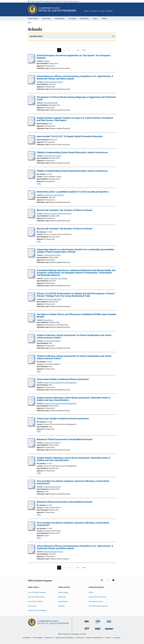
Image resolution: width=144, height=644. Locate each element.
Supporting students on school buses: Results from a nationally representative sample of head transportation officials (75, 251)
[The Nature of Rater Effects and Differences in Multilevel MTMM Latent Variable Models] (32, 322)
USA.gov (108, 638)
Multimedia (62, 597)
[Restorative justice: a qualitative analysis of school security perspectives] (32, 199)
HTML (39, 184)
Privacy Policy (49, 638)
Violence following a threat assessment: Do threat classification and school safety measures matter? (74, 336)
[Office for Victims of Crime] (98, 630)
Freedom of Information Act (95, 638)
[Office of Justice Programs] (32, 9)
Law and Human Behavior (52, 341)
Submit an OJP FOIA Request (37, 610)
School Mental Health (50, 103)
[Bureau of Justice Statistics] (98, 624)
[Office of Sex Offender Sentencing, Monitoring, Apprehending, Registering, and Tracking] (109, 630)
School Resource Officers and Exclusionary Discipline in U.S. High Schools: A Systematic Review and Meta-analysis (75, 77)
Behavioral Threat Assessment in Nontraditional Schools (65, 439)
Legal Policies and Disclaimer (65, 638)
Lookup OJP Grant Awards (97, 597)
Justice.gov (117, 638)
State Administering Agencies (98, 606)
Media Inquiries (63, 592)
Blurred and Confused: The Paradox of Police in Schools (64, 210)
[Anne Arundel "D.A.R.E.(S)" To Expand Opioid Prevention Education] (32, 144)
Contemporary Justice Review (53, 195)
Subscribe (109, 11)
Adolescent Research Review (53, 82)
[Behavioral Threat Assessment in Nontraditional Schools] (32, 447)
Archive (91, 592)
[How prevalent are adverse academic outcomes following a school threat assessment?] (32, 489)
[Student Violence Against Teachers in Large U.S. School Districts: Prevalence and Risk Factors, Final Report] (32, 125)
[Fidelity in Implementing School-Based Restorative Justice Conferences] (32, 160)
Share (116, 12)
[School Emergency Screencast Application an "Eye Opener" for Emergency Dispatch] (32, 63)
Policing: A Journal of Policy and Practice (57, 214)
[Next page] (85, 50)
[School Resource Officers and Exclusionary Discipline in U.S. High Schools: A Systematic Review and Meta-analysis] (32, 84)
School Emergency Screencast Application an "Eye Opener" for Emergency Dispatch (74, 57)
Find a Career (32, 606)
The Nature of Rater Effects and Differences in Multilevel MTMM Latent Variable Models (76, 316)
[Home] (57, 10)
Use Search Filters (36, 36)
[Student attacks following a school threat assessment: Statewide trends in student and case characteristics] (32, 405)
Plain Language (38, 638)
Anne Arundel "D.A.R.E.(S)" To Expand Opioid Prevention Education (70, 136)
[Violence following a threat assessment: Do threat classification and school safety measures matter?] (32, 343)
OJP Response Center (96, 601)
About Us (87, 11)
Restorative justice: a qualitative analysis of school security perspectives (73, 192)
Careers (102, 11)
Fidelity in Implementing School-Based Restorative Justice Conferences (72, 152)
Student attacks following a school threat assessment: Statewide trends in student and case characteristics (73, 399)
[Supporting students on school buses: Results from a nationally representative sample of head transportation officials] (32, 257)
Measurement (48, 320)
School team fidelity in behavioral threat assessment (63, 379)
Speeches (61, 606)
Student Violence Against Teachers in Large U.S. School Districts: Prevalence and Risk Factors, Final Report (75, 119)
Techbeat (46, 61)
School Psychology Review (52, 299)
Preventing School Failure (52, 255)
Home (29, 22)
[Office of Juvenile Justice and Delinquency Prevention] (87, 630)
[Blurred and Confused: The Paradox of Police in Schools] (32, 218)
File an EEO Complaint (35, 601)
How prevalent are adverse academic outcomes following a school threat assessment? (73, 482)
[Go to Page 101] (78, 50)
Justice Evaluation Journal (52, 156)
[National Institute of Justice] (109, 623)
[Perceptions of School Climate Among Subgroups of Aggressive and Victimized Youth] (32, 105)
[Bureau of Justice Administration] (87, 623)
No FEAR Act (80, 638)
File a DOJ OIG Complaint (36, 597)
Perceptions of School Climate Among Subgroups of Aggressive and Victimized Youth (76, 98)
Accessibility (27, 638)
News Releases (63, 601)
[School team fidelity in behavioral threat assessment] (32, 387)
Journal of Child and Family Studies (55, 278)
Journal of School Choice (52, 443)
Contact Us (95, 11)
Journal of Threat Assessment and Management (60, 383)
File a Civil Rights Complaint (37, 592)
